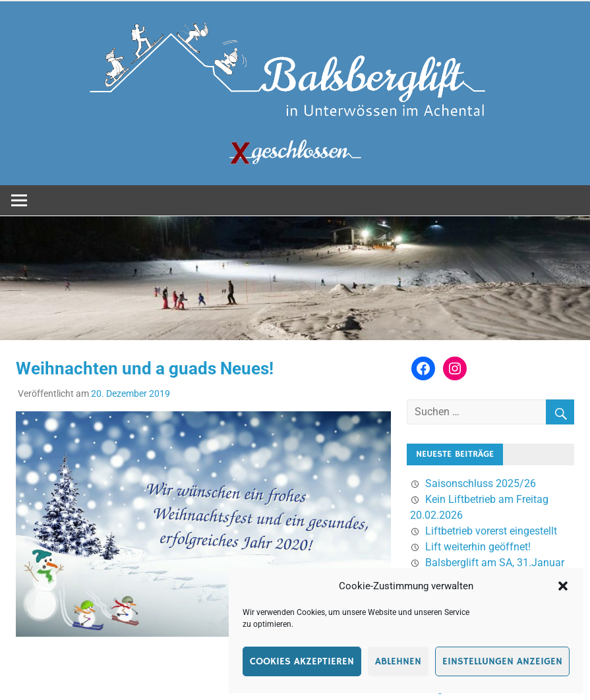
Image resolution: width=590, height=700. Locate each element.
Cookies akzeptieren (302, 661)
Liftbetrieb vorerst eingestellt (491, 531)
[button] (563, 586)
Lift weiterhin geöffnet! (478, 547)
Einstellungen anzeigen (502, 661)
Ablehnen (398, 661)
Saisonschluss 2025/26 (481, 483)
